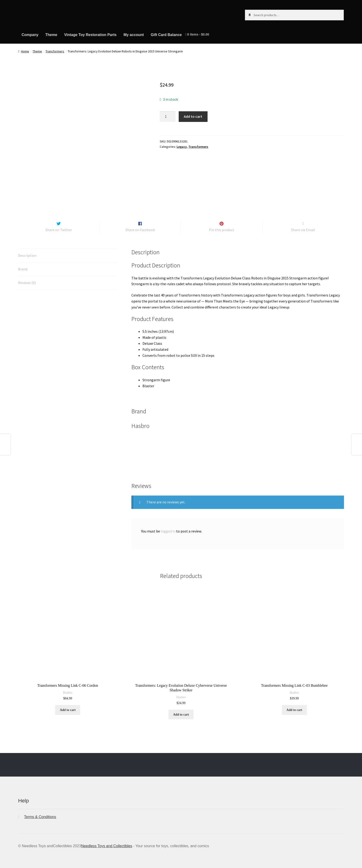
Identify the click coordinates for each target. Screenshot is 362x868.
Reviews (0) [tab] (27, 278)
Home (25, 51)
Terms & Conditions (40, 813)
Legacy (182, 147)
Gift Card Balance (166, 35)
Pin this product (222, 226)
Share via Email (303, 226)
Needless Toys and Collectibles (107, 842)
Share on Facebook (140, 226)
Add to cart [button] (68, 706)
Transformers (55, 51)
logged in (168, 527)
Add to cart (193, 116)
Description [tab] (27, 251)
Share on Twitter (59, 226)
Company (30, 35)
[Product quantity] (168, 117)
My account (134, 35)
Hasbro (68, 689)
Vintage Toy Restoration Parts (90, 35)
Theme (51, 35)
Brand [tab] (23, 265)
